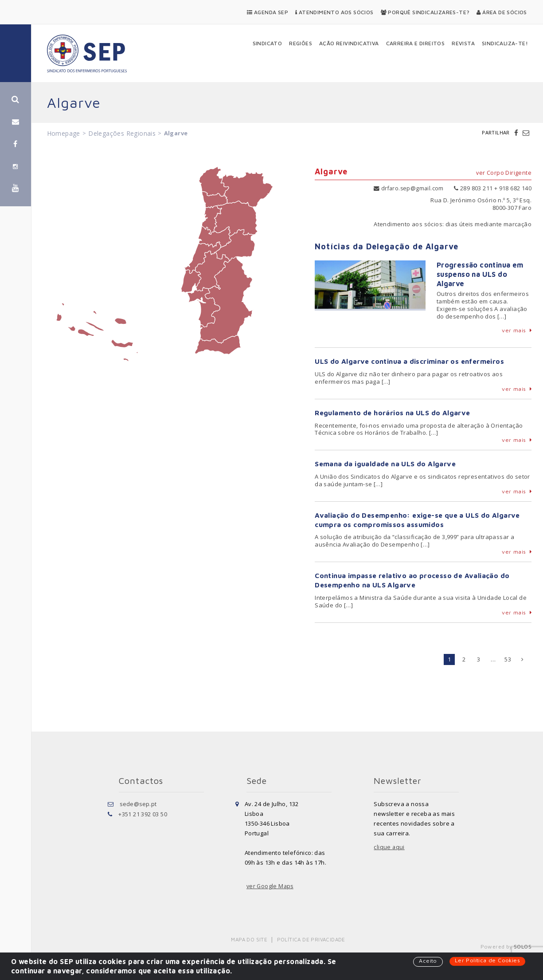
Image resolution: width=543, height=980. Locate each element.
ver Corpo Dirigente (504, 173)
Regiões (301, 43)
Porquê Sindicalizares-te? (425, 12)
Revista (463, 43)
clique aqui (389, 847)
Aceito (427, 961)
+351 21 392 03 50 (143, 814)
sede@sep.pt (139, 804)
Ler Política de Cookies (487, 960)
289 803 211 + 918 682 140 (493, 188)
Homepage (64, 133)
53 (508, 659)
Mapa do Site (250, 939)
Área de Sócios (502, 12)
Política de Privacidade (266, 947)
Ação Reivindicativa (349, 43)
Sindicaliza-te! (505, 43)
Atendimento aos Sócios (334, 12)
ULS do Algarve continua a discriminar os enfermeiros (411, 361)
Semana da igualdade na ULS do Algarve (386, 464)
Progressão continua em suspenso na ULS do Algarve (480, 274)
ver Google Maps (271, 886)
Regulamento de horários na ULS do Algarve (393, 413)
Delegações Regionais (122, 133)
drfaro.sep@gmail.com (408, 188)
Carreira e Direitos (416, 43)
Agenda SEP (268, 12)
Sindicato (268, 43)
